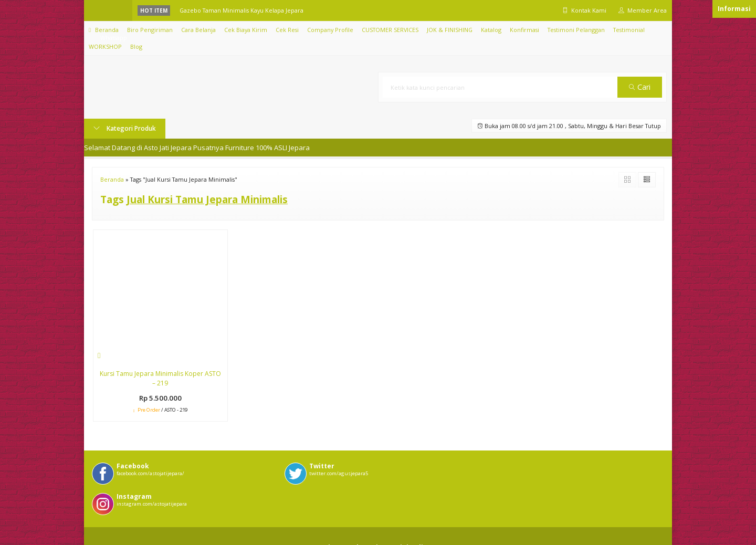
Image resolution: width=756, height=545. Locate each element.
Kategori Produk (125, 128)
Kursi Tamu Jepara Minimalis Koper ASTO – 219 (160, 378)
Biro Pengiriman (150, 30)
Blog (136, 46)
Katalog (491, 30)
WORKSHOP (105, 46)
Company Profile (330, 30)
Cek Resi (287, 30)
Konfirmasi (524, 30)
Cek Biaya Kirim (246, 30)
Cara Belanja (198, 30)
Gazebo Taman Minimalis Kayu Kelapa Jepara (241, 10)
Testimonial (629, 30)
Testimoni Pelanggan (576, 30)
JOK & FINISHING (450, 30)
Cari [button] (640, 87)
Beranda (104, 30)
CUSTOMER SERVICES (390, 30)
